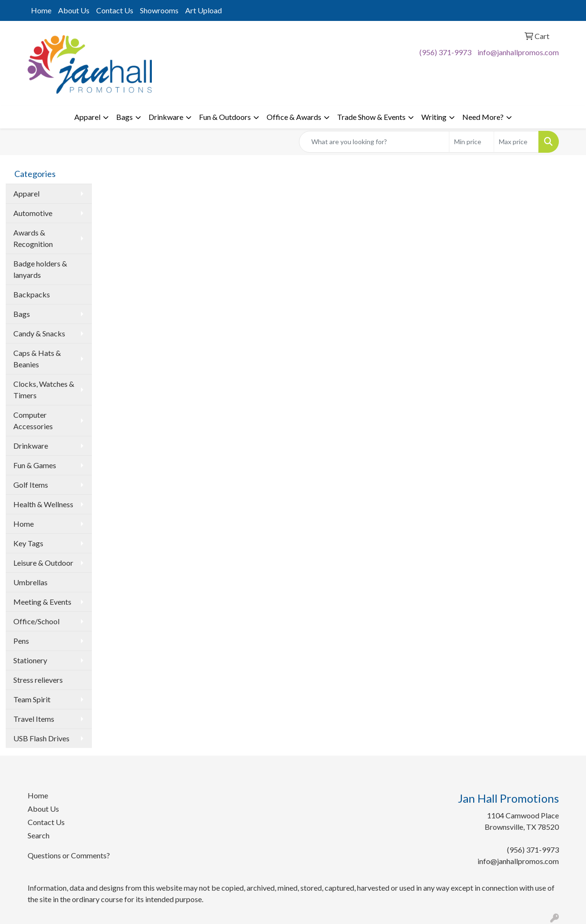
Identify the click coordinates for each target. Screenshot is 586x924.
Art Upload (204, 10)
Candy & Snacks (39, 333)
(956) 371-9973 (445, 52)
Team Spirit (32, 699)
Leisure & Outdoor (43, 563)
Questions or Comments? (69, 855)
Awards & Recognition (33, 238)
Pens (21, 641)
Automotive (33, 213)
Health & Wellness (43, 504)
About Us (74, 10)
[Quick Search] (374, 142)
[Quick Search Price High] (516, 142)
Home (41, 10)
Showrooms (159, 10)
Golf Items (31, 485)
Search (39, 835)
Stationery (30, 660)
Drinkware (166, 117)
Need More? (483, 117)
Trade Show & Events (371, 117)
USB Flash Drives (41, 738)
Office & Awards (294, 117)
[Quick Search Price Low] (472, 142)
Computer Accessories (33, 420)
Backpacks (32, 294)
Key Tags (28, 543)
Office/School (36, 621)
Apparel (87, 117)
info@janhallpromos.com (518, 52)
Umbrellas (30, 582)
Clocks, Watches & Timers (44, 389)
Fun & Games (35, 465)
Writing (434, 117)
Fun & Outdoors (225, 117)
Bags (124, 117)
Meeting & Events (42, 602)
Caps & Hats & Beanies (37, 359)
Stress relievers (38, 680)
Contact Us (115, 10)
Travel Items (34, 719)
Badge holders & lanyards (40, 269)
